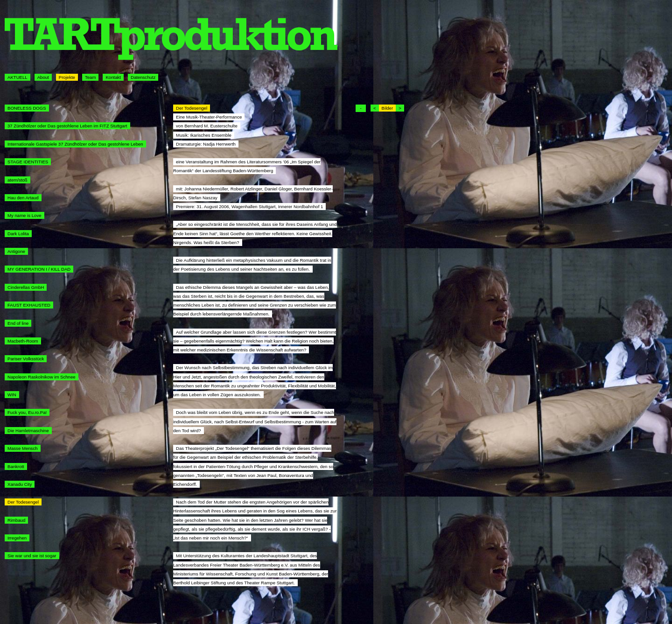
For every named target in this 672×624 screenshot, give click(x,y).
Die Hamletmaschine (28, 431)
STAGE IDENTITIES (28, 162)
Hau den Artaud (23, 198)
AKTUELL (17, 77)
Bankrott (16, 466)
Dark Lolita (18, 234)
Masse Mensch (23, 448)
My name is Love (24, 215)
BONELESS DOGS (27, 108)
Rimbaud (16, 520)
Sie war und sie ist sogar (32, 556)
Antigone (16, 251)
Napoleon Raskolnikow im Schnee (42, 377)
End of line (18, 323)
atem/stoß (17, 180)
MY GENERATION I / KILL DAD (39, 269)
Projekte (67, 77)
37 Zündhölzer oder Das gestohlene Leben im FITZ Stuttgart (67, 126)
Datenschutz (143, 77)
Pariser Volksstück (26, 359)
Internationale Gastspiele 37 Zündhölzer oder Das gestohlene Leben (75, 144)
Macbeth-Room (23, 341)
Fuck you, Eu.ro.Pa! (27, 412)
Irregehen (17, 538)
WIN (12, 395)
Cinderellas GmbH (26, 287)
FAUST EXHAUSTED (29, 305)
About (43, 77)
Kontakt (113, 77)
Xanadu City (20, 484)
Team (90, 77)
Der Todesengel (23, 502)
